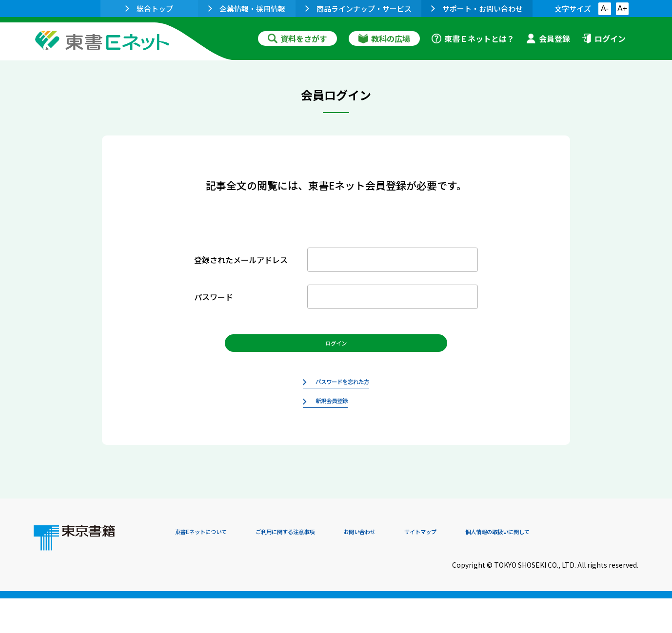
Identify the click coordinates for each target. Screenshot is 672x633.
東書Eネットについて (213, 567)
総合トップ (149, 9)
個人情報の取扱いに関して (592, 567)
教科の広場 (384, 38)
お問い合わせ (417, 567)
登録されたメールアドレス (241, 260)
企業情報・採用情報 (247, 9)
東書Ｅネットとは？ (473, 38)
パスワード (214, 297)
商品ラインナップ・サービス (358, 9)
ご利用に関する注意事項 (322, 567)
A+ (622, 9)
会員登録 (548, 38)
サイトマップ (493, 567)
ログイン (604, 38)
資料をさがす (297, 38)
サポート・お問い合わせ (477, 9)
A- (605, 9)
